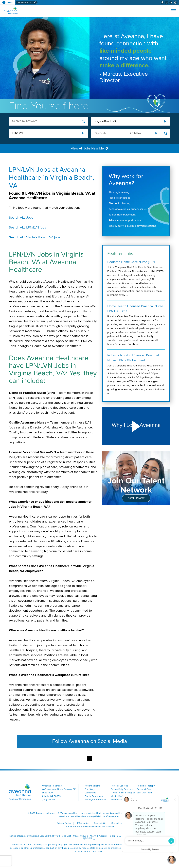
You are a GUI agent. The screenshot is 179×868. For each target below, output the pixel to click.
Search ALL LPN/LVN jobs (27, 228)
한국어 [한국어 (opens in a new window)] (93, 836)
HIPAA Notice (82, 823)
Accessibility (100, 823)
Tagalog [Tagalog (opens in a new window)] (156, 836)
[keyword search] (48, 121)
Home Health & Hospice (123, 793)
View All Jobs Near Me (87, 148)
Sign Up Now (136, 498)
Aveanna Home (93, 786)
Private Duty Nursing (121, 800)
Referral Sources (119, 786)
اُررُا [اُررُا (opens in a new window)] (94, 838)
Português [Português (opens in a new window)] (134, 836)
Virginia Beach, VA (105, 121)
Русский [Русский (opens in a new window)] (103, 836)
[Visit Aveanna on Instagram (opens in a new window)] (167, 3)
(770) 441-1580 (49, 800)
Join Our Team (144, 793)
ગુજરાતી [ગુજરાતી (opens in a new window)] (87, 838)
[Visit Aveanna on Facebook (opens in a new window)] (162, 3)
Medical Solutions (120, 796)
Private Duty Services (122, 789)
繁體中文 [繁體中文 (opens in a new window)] (54, 836)
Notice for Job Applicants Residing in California (90, 827)
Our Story (90, 789)
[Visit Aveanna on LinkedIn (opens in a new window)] (171, 3)
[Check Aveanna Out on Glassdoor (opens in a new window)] (175, 3)
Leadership (90, 793)
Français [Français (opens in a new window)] (145, 836)
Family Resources (94, 796)
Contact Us (117, 823)
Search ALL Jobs (21, 218)
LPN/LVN (18, 133)
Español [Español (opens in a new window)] (44, 836)
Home (10, 2)
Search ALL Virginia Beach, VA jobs (35, 237)
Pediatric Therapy (146, 786)
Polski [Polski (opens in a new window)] (112, 836)
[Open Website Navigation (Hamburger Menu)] (172, 11)
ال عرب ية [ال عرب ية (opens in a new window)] (122, 836)
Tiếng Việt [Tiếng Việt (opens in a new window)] (66, 836)
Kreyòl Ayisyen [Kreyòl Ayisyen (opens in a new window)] (80, 836)
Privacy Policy (64, 823)
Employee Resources (96, 800)
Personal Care (144, 789)
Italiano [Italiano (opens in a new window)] (165, 836)
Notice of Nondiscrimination (24, 836)
